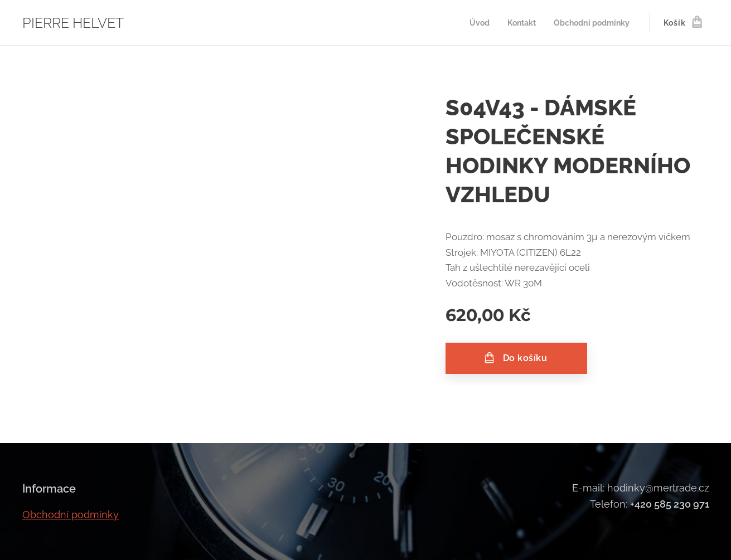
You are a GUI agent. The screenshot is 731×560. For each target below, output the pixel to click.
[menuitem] (473, 23)
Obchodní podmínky (71, 514)
